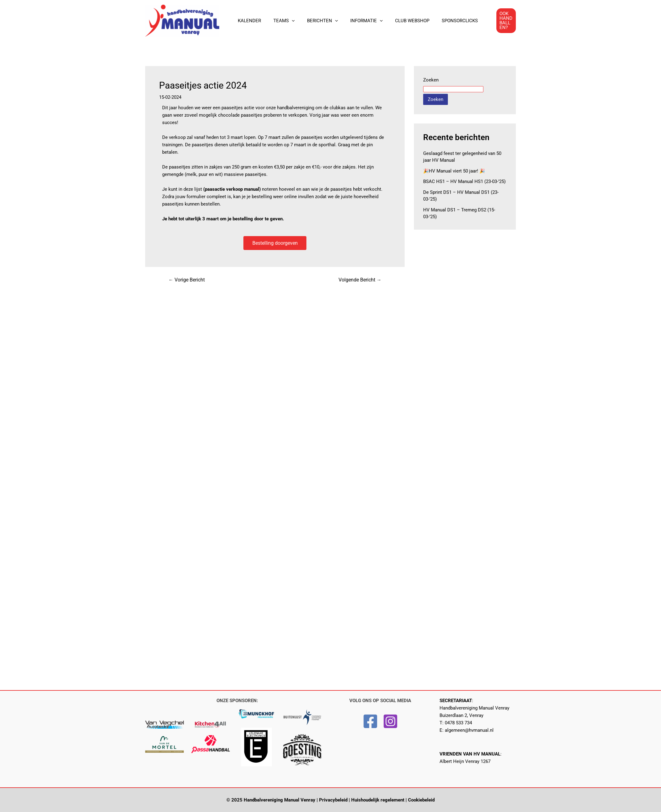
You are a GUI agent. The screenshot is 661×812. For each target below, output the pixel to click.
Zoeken (431, 80)
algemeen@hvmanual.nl (469, 730)
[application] (287, 21)
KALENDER (248, 21)
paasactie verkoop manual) (233, 189)
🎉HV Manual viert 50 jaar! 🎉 (454, 171)
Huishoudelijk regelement (378, 800)
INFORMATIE (356, 21)
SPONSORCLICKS (443, 21)
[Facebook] (370, 721)
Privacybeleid (333, 800)
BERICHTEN (315, 21)
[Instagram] (390, 721)
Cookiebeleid (421, 800)
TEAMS (279, 21)
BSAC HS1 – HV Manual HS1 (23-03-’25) (464, 181)
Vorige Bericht (187, 280)
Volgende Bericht (360, 280)
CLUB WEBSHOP (398, 21)
